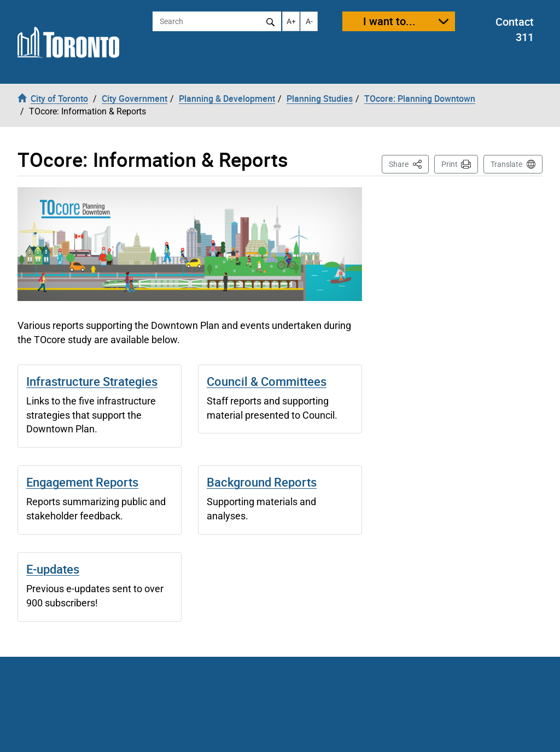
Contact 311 (515, 30)
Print (450, 164)
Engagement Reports (82, 482)
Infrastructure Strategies (92, 381)
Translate (506, 164)
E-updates (53, 569)
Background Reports (262, 482)
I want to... (389, 21)
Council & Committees (267, 381)
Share (409, 163)
